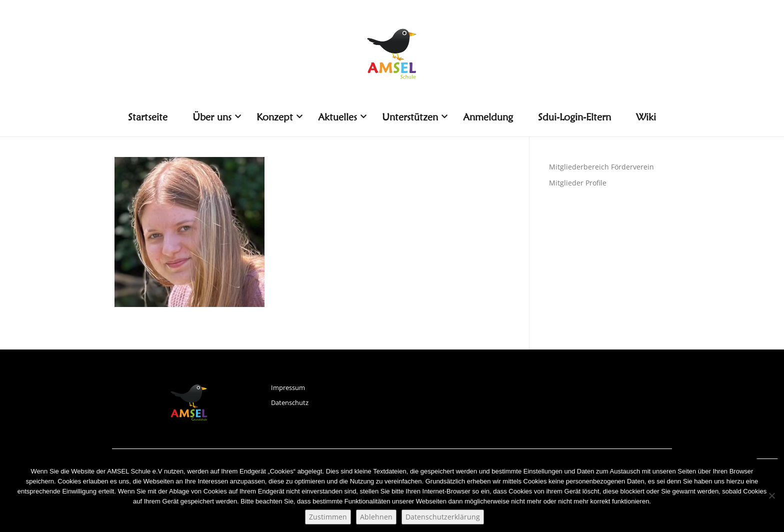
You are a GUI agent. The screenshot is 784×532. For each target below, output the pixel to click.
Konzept (278, 117)
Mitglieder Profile (578, 183)
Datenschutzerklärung (443, 517)
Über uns (216, 117)
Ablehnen (376, 517)
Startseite (148, 117)
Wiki (646, 117)
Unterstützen (414, 117)
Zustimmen (328, 517)
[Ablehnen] (771, 495)
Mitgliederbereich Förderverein (601, 167)
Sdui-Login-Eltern (574, 117)
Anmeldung (488, 117)
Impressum (288, 387)
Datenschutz (290, 402)
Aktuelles (341, 117)
